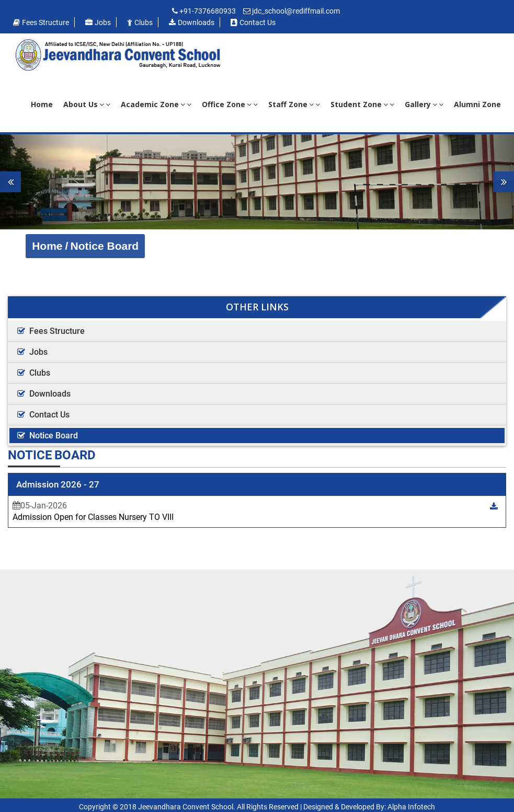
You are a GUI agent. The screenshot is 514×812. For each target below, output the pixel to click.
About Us (87, 104)
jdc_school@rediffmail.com (296, 11)
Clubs (140, 22)
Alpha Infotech (411, 807)
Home (42, 104)
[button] (38, 182)
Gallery (424, 104)
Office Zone (230, 104)
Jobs (98, 22)
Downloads (192, 22)
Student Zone (362, 104)
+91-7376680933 (208, 11)
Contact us (253, 22)
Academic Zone (156, 104)
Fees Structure (41, 22)
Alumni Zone (477, 104)
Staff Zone (294, 104)
